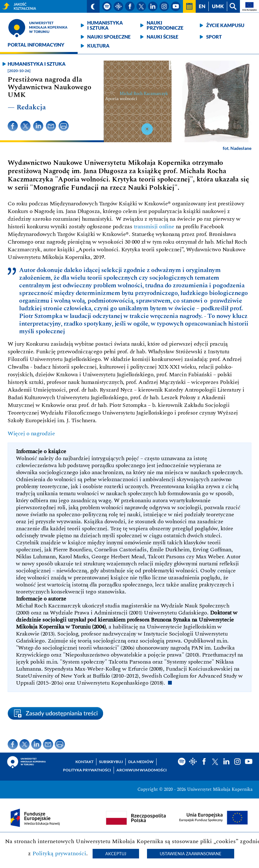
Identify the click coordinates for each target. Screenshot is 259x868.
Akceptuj (116, 854)
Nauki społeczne (109, 37)
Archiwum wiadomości (142, 770)
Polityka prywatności (87, 770)
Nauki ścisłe (162, 37)
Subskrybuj (111, 762)
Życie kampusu (225, 25)
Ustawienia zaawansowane (191, 854)
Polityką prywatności (59, 853)
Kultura (98, 46)
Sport (214, 37)
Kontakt (84, 762)
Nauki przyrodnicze (165, 25)
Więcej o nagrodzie (31, 434)
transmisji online (154, 227)
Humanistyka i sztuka (105, 25)
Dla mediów (141, 762)
